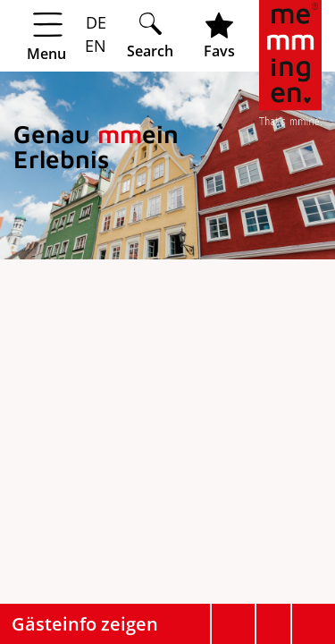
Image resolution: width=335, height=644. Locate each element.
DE (96, 22)
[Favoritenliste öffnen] (219, 35)
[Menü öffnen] (63, 37)
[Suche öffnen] (150, 35)
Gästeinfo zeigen (85, 624)
